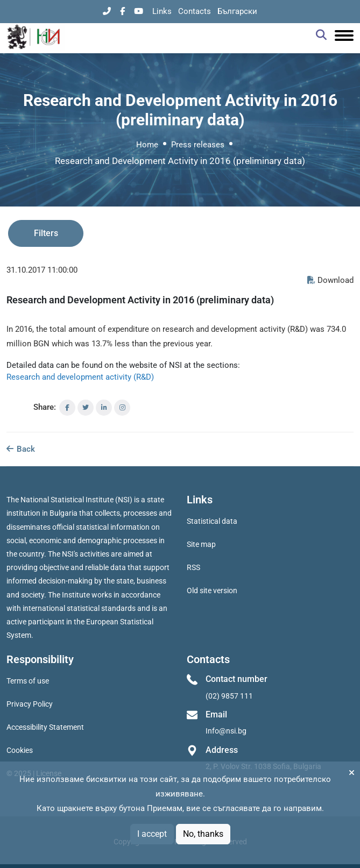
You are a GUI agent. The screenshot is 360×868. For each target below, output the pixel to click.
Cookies (20, 750)
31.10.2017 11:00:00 (42, 270)
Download (330, 280)
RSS (193, 567)
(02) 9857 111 (229, 696)
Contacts (195, 11)
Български (237, 11)
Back (21, 449)
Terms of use (28, 681)
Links (162, 11)
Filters (46, 233)
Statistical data (212, 521)
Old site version (212, 590)
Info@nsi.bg (226, 731)
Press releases (198, 145)
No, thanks (203, 834)
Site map (201, 544)
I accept (152, 834)
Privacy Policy (30, 704)
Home (147, 145)
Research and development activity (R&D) (80, 377)
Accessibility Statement (45, 727)
